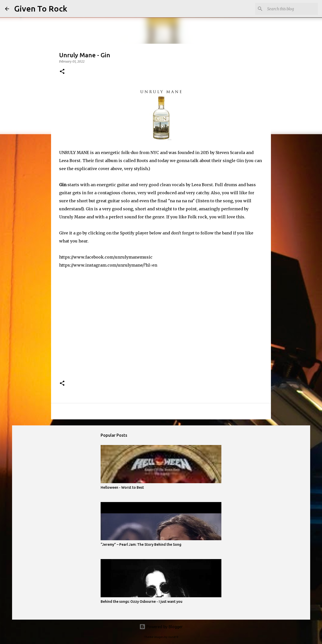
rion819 (173, 637)
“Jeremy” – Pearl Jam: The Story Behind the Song (141, 544)
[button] (62, 72)
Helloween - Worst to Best (122, 487)
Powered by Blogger (161, 627)
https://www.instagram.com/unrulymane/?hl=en (108, 265)
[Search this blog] (292, 9)
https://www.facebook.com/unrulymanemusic (106, 257)
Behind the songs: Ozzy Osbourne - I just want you (142, 602)
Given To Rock (41, 9)
